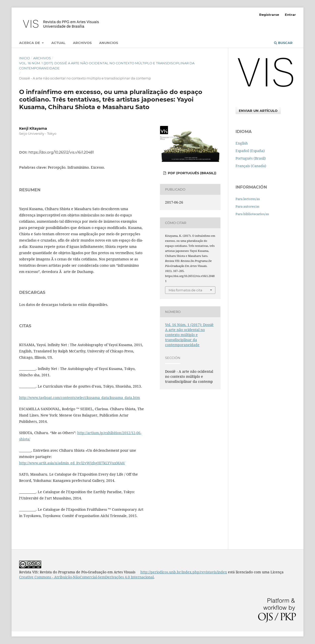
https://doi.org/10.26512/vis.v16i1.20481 (61, 152)
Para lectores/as (248, 199)
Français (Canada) (251, 166)
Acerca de (30, 43)
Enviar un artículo (258, 111)
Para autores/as (247, 206)
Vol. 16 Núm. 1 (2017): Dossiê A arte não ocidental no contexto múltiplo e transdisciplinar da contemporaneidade (107, 66)
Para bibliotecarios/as (252, 214)
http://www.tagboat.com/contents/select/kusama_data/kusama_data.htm (80, 398)
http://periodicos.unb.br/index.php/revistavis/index (184, 572)
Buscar (283, 43)
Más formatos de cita (185, 290)
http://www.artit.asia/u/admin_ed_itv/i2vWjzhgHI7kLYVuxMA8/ (72, 463)
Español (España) (250, 151)
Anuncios (109, 43)
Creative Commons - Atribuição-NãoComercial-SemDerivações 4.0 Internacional (86, 577)
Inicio (25, 58)
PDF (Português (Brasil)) (192, 173)
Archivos (82, 43)
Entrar (290, 15)
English (242, 143)
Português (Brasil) (251, 158)
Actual (58, 43)
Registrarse (269, 15)
